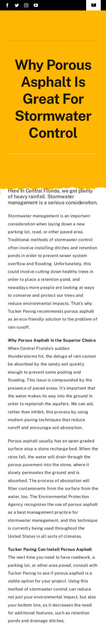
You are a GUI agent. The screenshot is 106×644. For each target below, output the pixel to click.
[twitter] (17, 5)
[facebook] (7, 5)
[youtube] (36, 5)
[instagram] (26, 5)
